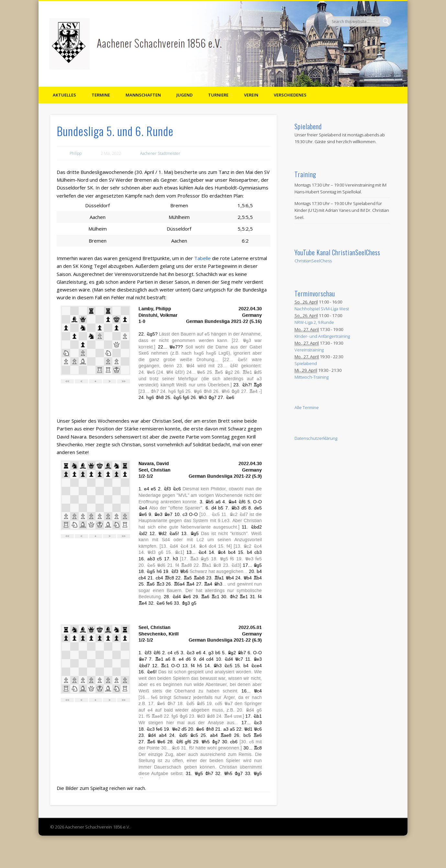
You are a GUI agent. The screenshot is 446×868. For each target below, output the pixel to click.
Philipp (76, 153)
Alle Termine (307, 407)
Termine (101, 95)
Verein (251, 95)
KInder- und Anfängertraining (322, 336)
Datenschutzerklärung (316, 438)
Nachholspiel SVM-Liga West (322, 309)
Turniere (218, 95)
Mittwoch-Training (312, 377)
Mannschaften (143, 95)
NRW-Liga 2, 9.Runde (314, 322)
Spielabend (306, 363)
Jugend (184, 95)
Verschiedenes (290, 95)
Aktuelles (64, 95)
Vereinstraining (309, 350)
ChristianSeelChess (313, 261)
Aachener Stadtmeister (160, 153)
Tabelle (202, 258)
